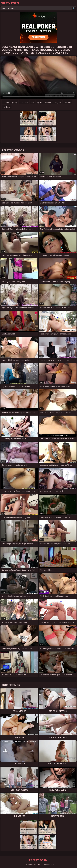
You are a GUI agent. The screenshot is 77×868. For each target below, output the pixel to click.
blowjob (6, 102)
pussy (15, 102)
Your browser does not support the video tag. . (38, 78)
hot (32, 102)
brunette (49, 102)
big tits (58, 102)
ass (27, 102)
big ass (40, 102)
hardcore (7, 107)
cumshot (67, 102)
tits (21, 102)
